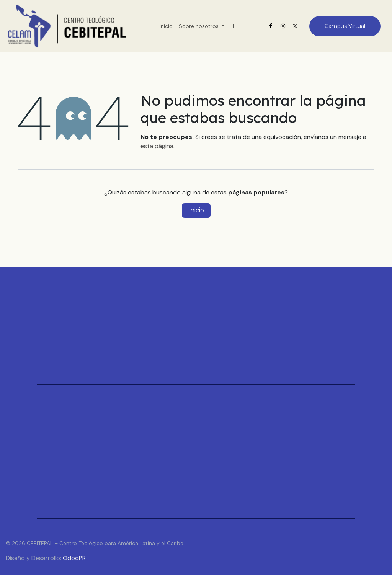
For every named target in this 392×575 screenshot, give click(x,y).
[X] (295, 26)
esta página (157, 146)
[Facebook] (271, 26)
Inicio (196, 210)
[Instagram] (283, 26)
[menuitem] (166, 26)
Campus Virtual (345, 26)
